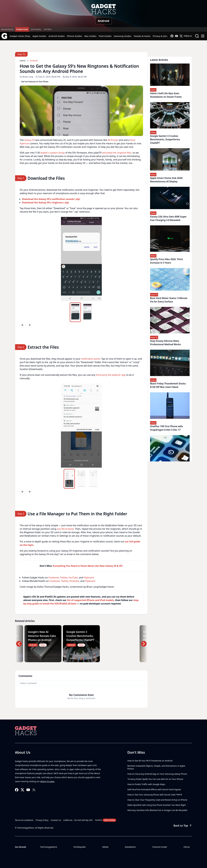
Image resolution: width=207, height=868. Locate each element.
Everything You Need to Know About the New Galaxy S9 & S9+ (88, 566)
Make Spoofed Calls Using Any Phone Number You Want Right (157, 805)
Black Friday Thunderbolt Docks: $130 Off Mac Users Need (168, 385)
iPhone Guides (75, 36)
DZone (187, 847)
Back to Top (183, 826)
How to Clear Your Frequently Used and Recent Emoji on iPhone (157, 800)
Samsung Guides (123, 36)
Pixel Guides (105, 36)
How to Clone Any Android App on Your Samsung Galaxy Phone (157, 774)
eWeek (105, 847)
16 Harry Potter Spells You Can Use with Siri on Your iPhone (155, 779)
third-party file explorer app (111, 375)
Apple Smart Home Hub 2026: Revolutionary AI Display (166, 180)
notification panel (90, 359)
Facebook (54, 578)
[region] (81, 259)
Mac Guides (90, 36)
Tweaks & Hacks (142, 36)
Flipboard (89, 578)
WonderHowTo (7, 29)
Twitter (64, 578)
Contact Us (56, 820)
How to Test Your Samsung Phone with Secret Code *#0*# (155, 795)
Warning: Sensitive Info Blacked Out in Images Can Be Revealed (157, 810)
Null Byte (48, 29)
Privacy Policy (42, 820)
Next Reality (36, 29)
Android (103, 21)
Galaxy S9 (29, 140)
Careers (106, 820)
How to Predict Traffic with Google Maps (146, 784)
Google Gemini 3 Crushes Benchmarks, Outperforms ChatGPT (165, 139)
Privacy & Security (162, 36)
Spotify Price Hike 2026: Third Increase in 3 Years (166, 261)
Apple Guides (39, 36)
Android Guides (56, 36)
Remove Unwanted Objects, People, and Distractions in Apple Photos (156, 767)
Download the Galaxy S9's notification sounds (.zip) (51, 199)
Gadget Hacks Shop (20, 36)
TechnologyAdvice (49, 847)
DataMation (130, 847)
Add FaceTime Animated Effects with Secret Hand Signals (154, 789)
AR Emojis (113, 140)
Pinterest (74, 581)
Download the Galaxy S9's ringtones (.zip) (45, 202)
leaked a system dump (53, 153)
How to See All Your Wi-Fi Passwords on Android (150, 761)
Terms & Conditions (24, 820)
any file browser (65, 529)
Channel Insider (160, 847)
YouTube (73, 578)
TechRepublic (80, 847)
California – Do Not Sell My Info (78, 820)
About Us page (48, 781)
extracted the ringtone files (117, 153)
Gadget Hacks (22, 29)
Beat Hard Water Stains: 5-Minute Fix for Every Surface (169, 300)
